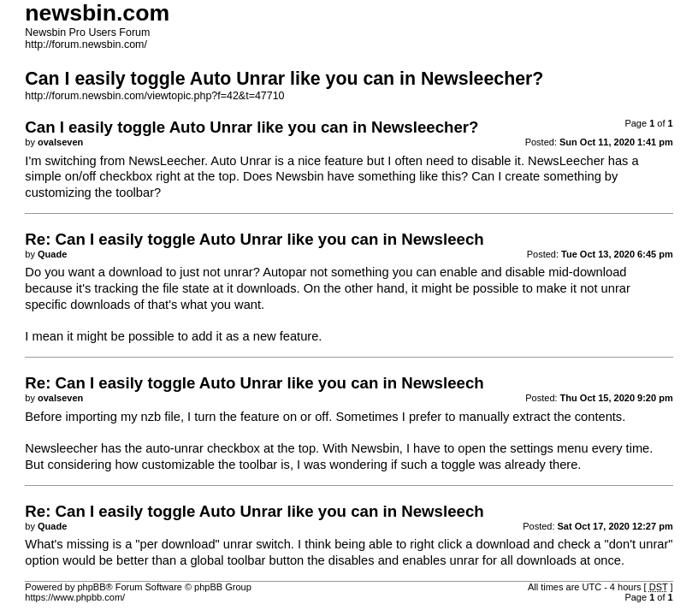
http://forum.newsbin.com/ (86, 44)
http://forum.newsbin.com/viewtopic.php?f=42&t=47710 (154, 96)
